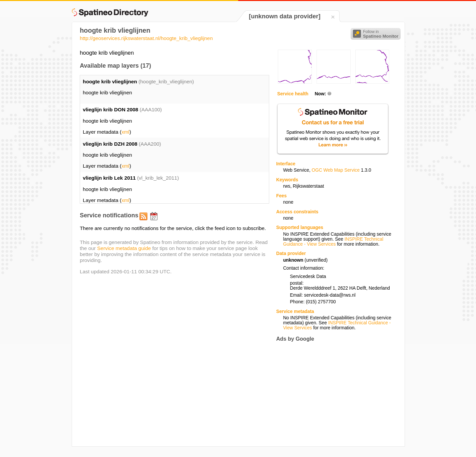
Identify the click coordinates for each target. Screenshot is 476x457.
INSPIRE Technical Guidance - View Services (333, 242)
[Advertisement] (332, 394)
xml (125, 132)
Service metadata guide (124, 248)
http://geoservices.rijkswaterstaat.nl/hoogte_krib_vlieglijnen (146, 38)
